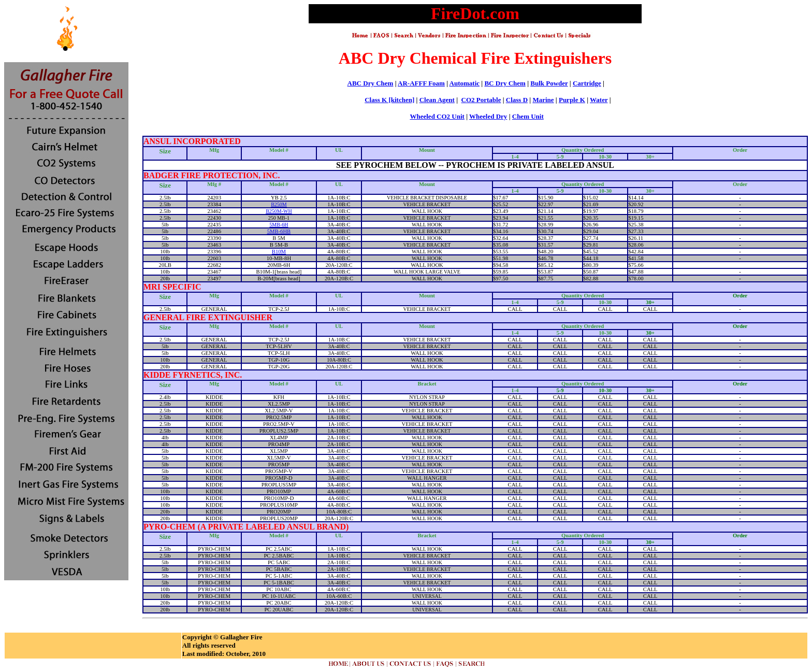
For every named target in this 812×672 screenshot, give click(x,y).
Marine (543, 100)
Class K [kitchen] (389, 100)
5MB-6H (279, 225)
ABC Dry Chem (371, 83)
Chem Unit (528, 116)
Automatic (465, 83)
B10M (279, 252)
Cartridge (587, 83)
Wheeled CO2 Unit (437, 116)
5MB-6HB (279, 231)
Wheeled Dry (488, 116)
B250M (279, 204)
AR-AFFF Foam (421, 83)
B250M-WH (279, 211)
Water (599, 100)
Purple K (572, 100)
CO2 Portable (481, 100)
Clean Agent (437, 100)
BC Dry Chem (505, 83)
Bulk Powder (549, 83)
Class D (517, 100)
